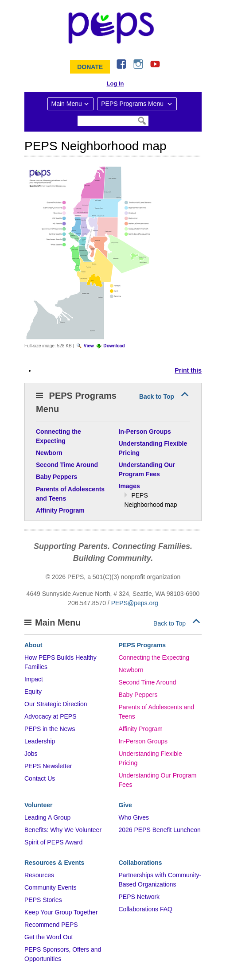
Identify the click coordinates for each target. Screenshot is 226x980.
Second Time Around (148, 682)
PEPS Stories (43, 900)
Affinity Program (141, 729)
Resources (39, 875)
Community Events (50, 887)
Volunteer (39, 805)
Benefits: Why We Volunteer (63, 830)
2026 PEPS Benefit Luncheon (160, 830)
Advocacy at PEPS (51, 716)
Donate (90, 67)
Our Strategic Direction (56, 704)
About (33, 645)
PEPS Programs (142, 645)
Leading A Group (47, 817)
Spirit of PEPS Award (53, 842)
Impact (34, 679)
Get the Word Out (49, 937)
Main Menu (67, 104)
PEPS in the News (50, 729)
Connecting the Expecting (154, 657)
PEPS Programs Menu (133, 104)
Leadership (40, 741)
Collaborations (140, 863)
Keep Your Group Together (61, 912)
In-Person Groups (143, 741)
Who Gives (134, 817)
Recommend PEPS (51, 925)
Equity (33, 692)
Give (125, 805)
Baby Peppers (138, 695)
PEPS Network (139, 897)
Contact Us (40, 778)
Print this (188, 370)
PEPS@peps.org (135, 603)
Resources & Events (54, 863)
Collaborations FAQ (146, 909)
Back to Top (157, 397)
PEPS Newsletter (48, 766)
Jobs (31, 754)
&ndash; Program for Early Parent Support (113, 28)
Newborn (131, 670)
